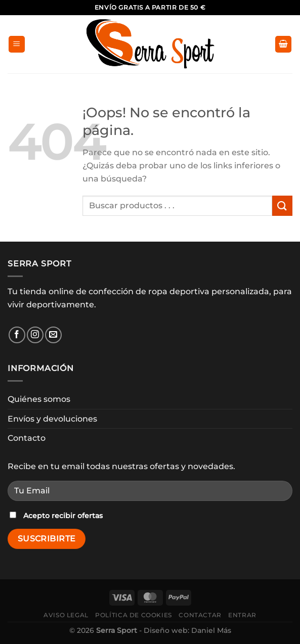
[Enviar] (282, 205)
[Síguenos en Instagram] (35, 335)
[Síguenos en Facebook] (17, 335)
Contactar (200, 615)
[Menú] (17, 44)
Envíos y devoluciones (52, 419)
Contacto (27, 438)
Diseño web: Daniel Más (187, 630)
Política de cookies (134, 615)
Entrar (242, 615)
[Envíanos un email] (53, 335)
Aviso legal (66, 615)
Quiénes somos (39, 399)
